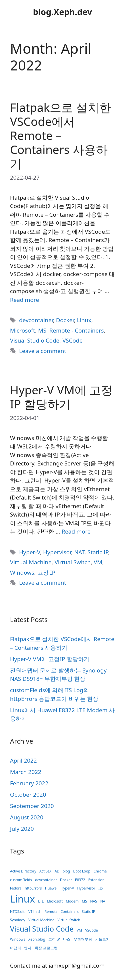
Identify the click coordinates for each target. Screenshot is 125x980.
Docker (65, 320)
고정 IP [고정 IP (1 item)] (54, 939)
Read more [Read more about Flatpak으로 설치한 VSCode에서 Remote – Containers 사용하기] (24, 300)
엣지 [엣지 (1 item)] (28, 948)
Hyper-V (29, 552)
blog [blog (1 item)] (66, 871)
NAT (79, 552)
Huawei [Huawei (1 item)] (51, 888)
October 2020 (28, 795)
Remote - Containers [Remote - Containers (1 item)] (62, 912)
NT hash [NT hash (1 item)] (34, 912)
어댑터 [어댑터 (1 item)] (15, 948)
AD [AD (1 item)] (57, 871)
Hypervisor (57, 552)
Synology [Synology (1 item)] (18, 920)
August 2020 (27, 817)
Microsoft (22, 330)
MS (42, 330)
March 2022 (26, 772)
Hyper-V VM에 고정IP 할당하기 (61, 397)
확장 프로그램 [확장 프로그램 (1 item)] (46, 948)
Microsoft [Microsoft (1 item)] (55, 901)
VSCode (72, 340)
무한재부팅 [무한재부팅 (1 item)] (83, 939)
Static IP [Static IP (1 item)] (88, 912)
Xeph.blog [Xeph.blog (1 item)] (37, 939)
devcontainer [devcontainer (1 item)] (46, 880)
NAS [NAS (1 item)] (93, 901)
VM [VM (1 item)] (79, 930)
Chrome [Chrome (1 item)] (100, 871)
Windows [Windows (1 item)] (18, 939)
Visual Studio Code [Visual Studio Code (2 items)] (42, 929)
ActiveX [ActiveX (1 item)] (45, 871)
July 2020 (22, 829)
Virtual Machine (31, 562)
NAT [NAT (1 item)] (104, 901)
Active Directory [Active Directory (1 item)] (23, 871)
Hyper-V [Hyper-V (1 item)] (67, 888)
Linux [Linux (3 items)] (22, 899)
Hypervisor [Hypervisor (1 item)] (86, 888)
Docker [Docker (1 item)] (66, 880)
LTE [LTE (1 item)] (41, 901)
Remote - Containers (76, 330)
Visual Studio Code (35, 340)
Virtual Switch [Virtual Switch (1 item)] (69, 920)
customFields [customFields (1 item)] (21, 880)
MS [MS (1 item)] (85, 901)
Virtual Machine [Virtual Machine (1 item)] (41, 920)
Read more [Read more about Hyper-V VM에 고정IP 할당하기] (76, 531)
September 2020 (32, 806)
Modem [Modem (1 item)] (72, 901)
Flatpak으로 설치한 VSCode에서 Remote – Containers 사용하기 (60, 135)
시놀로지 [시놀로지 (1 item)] (102, 939)
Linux (84, 320)
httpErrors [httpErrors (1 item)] (33, 888)
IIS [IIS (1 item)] (100, 888)
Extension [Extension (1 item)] (96, 880)
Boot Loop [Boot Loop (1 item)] (81, 871)
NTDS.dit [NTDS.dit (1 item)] (17, 912)
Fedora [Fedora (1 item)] (16, 888)
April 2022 (23, 760)
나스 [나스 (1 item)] (67, 939)
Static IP (98, 552)
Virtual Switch (73, 562)
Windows (22, 572)
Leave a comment (42, 351)
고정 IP (46, 572)
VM (98, 562)
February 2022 (29, 783)
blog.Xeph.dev (62, 12)
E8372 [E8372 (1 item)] (80, 880)
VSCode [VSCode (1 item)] (91, 930)
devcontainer (36, 320)
